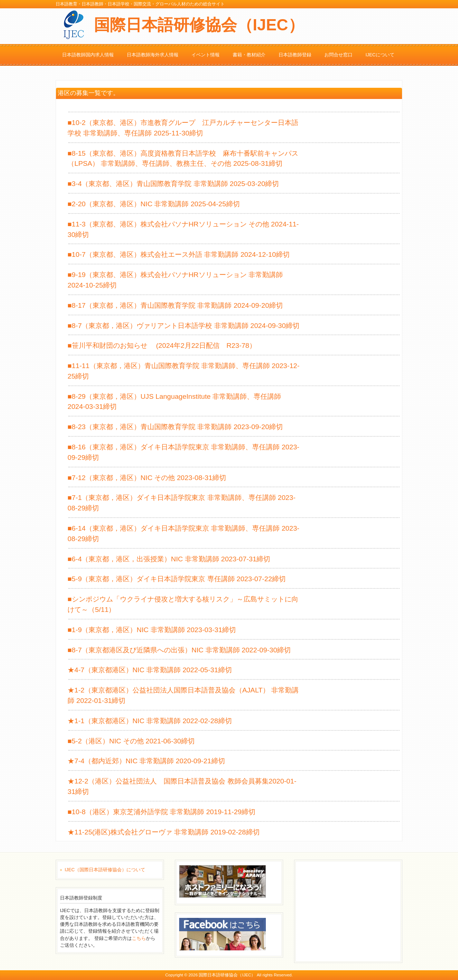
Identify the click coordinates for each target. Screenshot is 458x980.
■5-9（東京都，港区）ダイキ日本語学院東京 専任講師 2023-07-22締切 (177, 579)
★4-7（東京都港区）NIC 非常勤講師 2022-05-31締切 (150, 670)
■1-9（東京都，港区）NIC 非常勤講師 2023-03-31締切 (152, 630)
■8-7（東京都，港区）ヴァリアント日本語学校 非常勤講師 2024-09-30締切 (183, 326)
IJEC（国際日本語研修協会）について (105, 870)
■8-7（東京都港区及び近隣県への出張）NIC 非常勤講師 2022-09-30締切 (179, 650)
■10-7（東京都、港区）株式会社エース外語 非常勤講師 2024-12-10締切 (179, 254)
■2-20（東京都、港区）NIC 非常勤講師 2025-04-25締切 (154, 204)
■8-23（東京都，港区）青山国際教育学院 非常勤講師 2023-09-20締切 (175, 427)
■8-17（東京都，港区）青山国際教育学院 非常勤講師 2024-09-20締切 (175, 305)
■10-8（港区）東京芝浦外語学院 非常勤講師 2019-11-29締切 (161, 812)
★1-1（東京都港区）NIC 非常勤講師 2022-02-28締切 (150, 721)
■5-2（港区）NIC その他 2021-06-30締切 (131, 741)
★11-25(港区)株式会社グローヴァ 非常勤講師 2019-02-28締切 (164, 832)
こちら (139, 938)
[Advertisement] (353, 910)
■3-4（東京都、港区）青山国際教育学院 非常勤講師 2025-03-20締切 (173, 184)
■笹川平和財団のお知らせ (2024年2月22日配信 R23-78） (162, 346)
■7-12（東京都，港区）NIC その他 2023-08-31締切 (147, 478)
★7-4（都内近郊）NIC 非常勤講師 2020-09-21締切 (146, 761)
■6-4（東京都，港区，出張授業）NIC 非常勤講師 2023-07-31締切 (169, 559)
